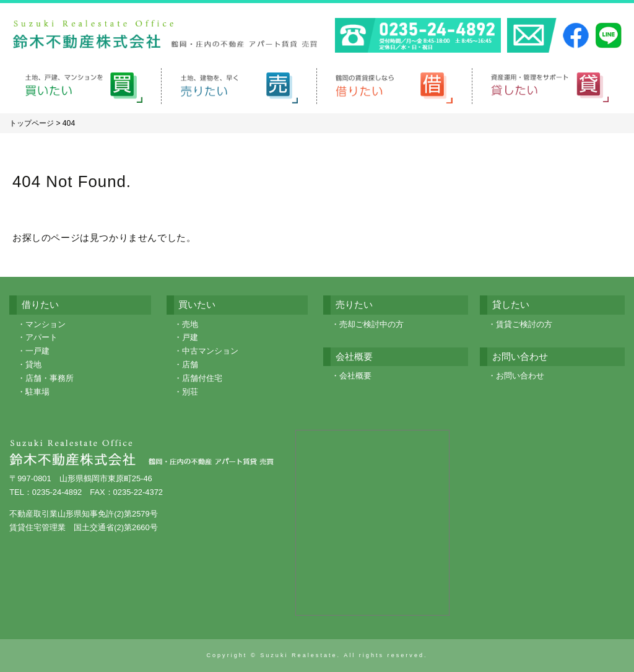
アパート (41, 337)
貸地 (33, 364)
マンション (46, 324)
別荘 (190, 392)
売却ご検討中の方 (371, 324)
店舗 (190, 364)
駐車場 (37, 392)
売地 (190, 324)
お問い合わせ (520, 376)
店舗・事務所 (50, 378)
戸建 (190, 337)
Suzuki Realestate (298, 655)
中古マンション (210, 351)
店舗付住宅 (202, 378)
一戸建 (37, 351)
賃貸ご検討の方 (524, 324)
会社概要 (355, 376)
